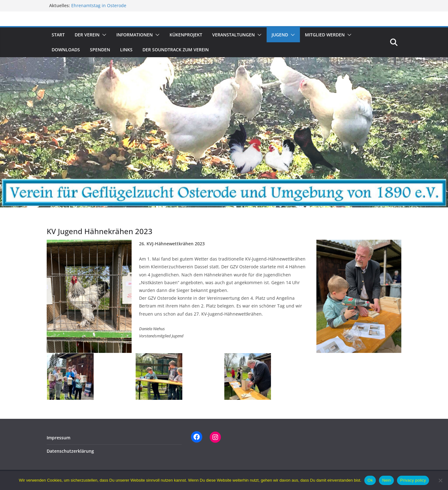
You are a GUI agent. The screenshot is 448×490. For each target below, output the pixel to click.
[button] (103, 35)
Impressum (58, 438)
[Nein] (440, 480)
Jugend (280, 35)
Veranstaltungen (233, 35)
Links (126, 50)
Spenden (100, 50)
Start (58, 35)
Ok (370, 480)
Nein (386, 480)
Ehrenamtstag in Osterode (99, 5)
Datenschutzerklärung (70, 451)
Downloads (66, 50)
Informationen (135, 35)
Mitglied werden (325, 35)
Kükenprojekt (186, 35)
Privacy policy (413, 480)
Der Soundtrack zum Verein (176, 50)
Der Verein (87, 35)
